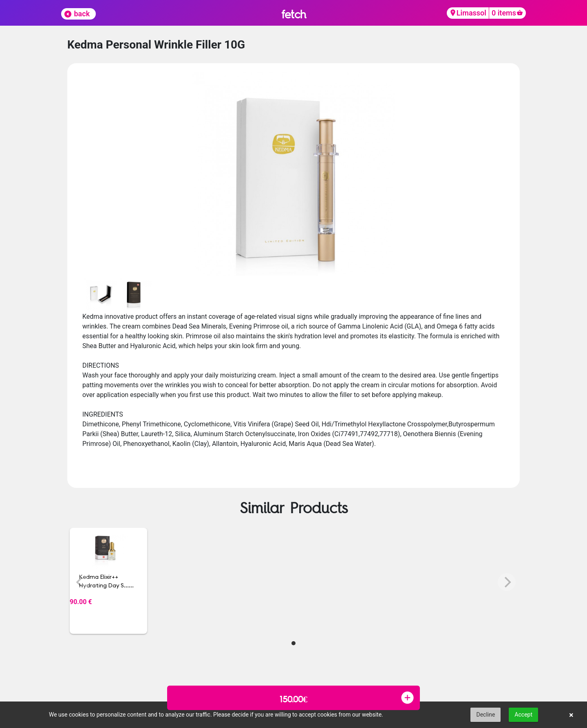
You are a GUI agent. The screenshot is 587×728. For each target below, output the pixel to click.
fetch (294, 14)
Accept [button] (523, 715)
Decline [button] (485, 715)
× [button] (571, 715)
